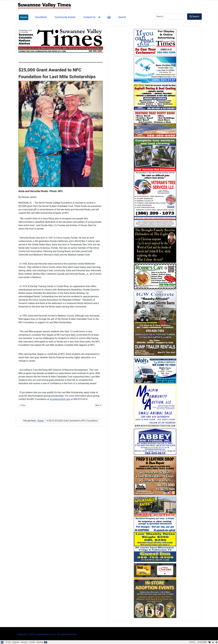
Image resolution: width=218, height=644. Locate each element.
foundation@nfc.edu (60, 399)
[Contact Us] (99, 17)
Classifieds (41, 17)
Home (24, 17)
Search (122, 17)
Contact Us (89, 17)
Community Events (65, 17)
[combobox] (171, 17)
